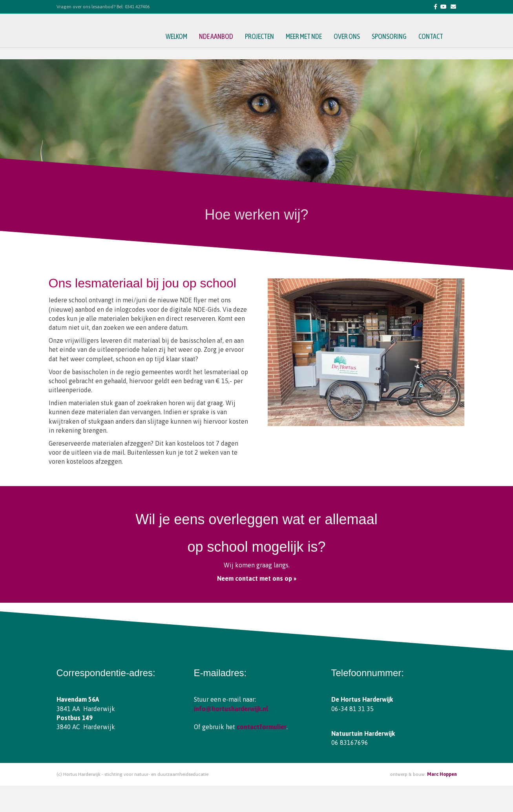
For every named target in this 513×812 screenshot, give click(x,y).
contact (439, 49)
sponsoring (397, 49)
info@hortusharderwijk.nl (231, 709)
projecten (267, 49)
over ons (355, 49)
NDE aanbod (224, 49)
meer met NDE (312, 49)
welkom (184, 49)
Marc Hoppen (442, 774)
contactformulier (262, 727)
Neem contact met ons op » (257, 578)
